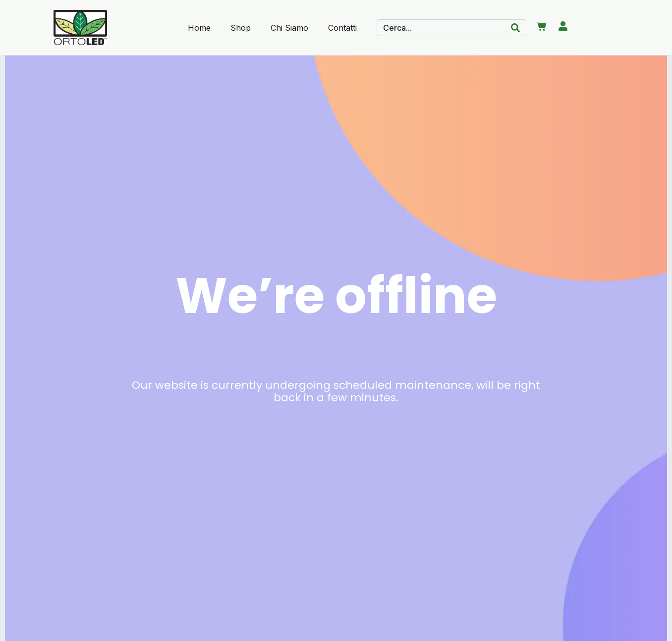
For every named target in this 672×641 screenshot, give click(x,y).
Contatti (342, 28)
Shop (241, 28)
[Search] (515, 28)
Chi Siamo (289, 28)
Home (199, 28)
